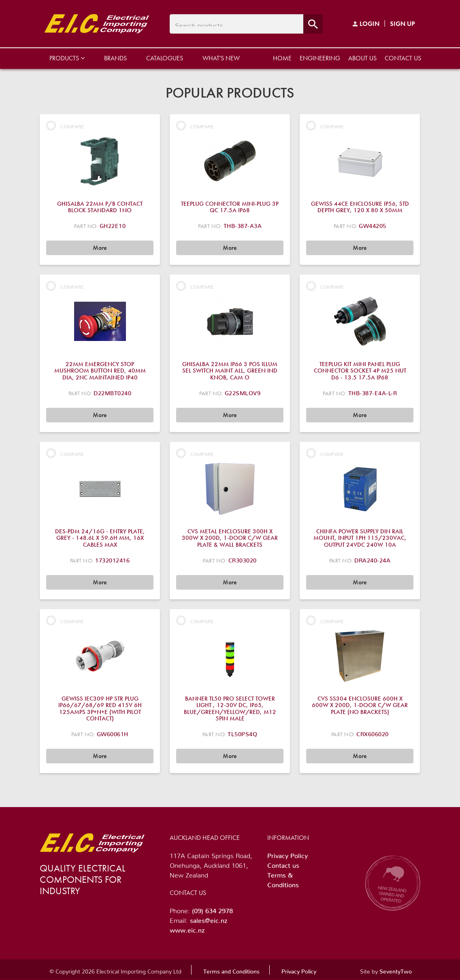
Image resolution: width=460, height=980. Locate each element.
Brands (115, 58)
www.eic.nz (187, 929)
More (100, 248)
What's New (221, 58)
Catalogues (165, 58)
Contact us (403, 58)
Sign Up (402, 24)
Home (282, 58)
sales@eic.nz (209, 919)
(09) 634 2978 (212, 909)
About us (362, 58)
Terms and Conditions (231, 970)
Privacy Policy (287, 854)
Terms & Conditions (283, 878)
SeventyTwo (396, 970)
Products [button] (67, 58)
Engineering (320, 58)
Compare (65, 126)
